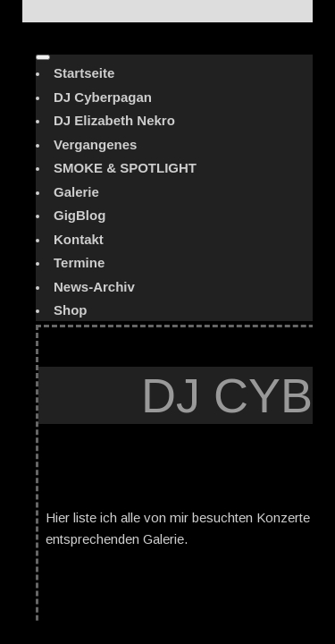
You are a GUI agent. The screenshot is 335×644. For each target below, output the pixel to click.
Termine (79, 263)
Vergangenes (95, 144)
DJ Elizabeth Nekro (114, 120)
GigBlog (80, 215)
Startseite (84, 73)
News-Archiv (94, 287)
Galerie (76, 192)
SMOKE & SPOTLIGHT (125, 168)
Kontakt (79, 239)
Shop (71, 310)
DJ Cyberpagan (103, 97)
